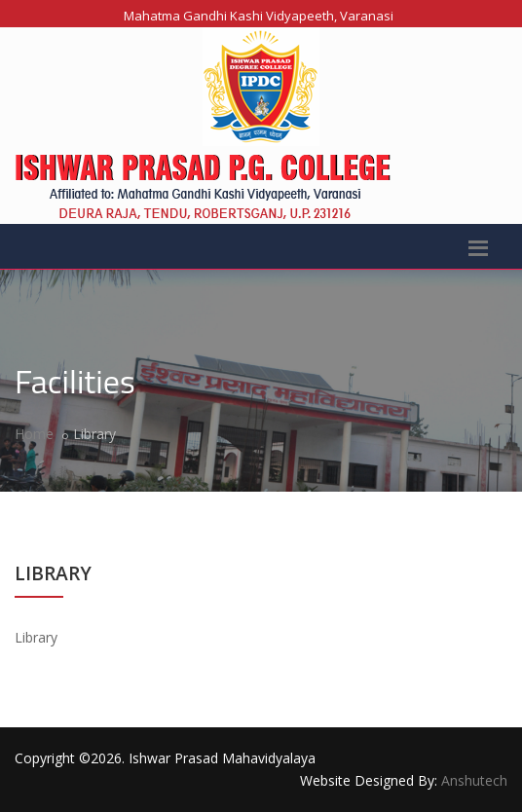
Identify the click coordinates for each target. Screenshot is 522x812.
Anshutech (474, 780)
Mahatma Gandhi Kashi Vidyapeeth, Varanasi (259, 16)
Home (34, 434)
